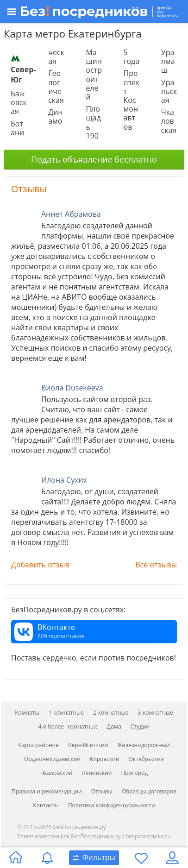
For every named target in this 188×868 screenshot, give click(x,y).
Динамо (55, 116)
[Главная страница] (16, 858)
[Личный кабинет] (172, 858)
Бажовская (19, 102)
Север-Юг (23, 69)
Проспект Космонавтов (132, 100)
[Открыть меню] (93, 12)
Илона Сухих (64, 480)
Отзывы (29, 189)
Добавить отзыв (40, 565)
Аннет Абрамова (71, 214)
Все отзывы (156, 565)
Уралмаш (168, 61)
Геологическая (56, 87)
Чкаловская (169, 121)
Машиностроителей (94, 75)
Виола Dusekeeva (72, 388)
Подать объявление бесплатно (94, 159)
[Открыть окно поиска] (94, 858)
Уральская (169, 91)
